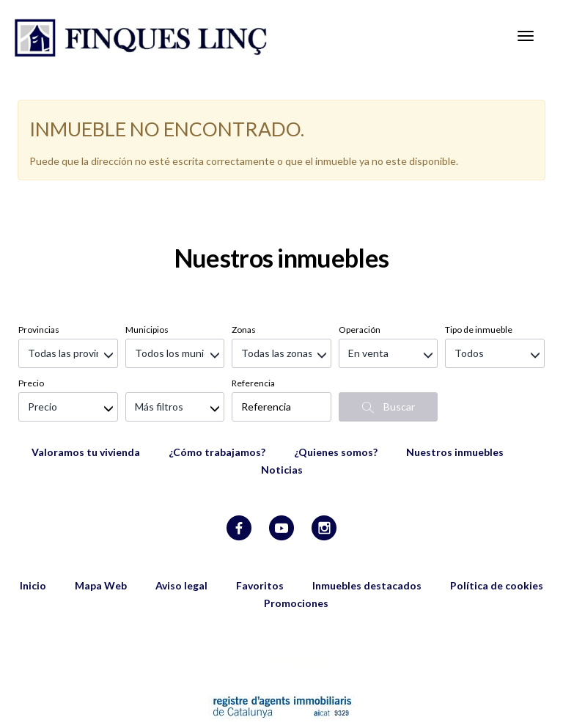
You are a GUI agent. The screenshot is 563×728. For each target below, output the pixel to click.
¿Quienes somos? (336, 378)
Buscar (389, 333)
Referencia (253, 309)
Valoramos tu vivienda (86, 378)
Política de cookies (497, 511)
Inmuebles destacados (367, 511)
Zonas (244, 255)
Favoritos (260, 511)
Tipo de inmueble (479, 255)
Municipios (147, 255)
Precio (31, 309)
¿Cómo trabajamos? (217, 378)
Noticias (282, 396)
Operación (360, 255)
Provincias (39, 255)
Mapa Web (101, 511)
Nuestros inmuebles (455, 378)
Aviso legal (181, 511)
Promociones (296, 529)
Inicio (33, 511)
